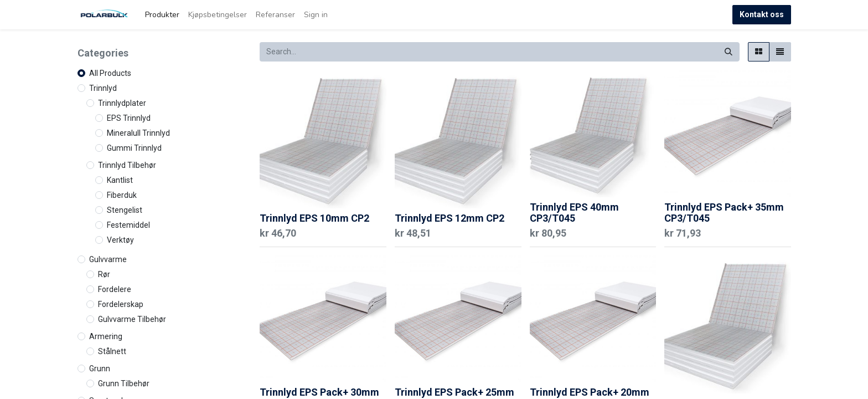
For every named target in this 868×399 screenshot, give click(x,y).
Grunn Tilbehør (124, 383)
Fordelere (115, 289)
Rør (104, 274)
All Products (110, 73)
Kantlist (120, 180)
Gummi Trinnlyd (134, 148)
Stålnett (112, 351)
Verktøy (120, 240)
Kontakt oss (762, 14)
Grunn (100, 369)
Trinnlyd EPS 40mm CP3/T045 (574, 213)
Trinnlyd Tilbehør (127, 165)
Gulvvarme (108, 259)
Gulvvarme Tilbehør (132, 319)
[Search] (728, 52)
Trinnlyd (103, 88)
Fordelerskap (121, 304)
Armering (106, 336)
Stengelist (125, 210)
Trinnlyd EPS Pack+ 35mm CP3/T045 (724, 213)
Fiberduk (122, 195)
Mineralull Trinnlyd (138, 133)
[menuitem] (162, 15)
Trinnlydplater (122, 103)
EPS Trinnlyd (129, 118)
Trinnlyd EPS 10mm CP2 (314, 218)
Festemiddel (128, 225)
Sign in (316, 15)
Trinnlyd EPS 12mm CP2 (449, 218)
